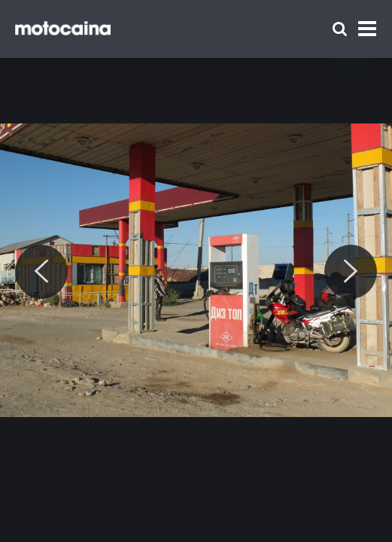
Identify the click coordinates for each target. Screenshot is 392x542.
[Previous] (41, 272)
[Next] (351, 272)
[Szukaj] (340, 29)
